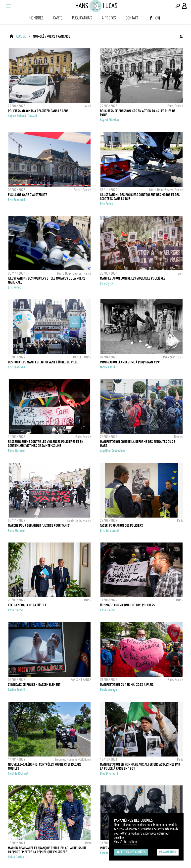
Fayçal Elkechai (109, 120)
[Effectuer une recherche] (178, 6)
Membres (36, 18)
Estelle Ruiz (107, 853)
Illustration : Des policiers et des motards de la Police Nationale (47, 280)
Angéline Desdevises (113, 451)
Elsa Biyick (107, 283)
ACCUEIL (21, 36)
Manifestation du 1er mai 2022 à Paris (127, 685)
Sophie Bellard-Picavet (23, 116)
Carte (58, 18)
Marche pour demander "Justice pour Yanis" (39, 526)
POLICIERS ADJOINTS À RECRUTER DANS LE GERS (38, 111)
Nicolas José (108, 367)
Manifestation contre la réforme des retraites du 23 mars (138, 444)
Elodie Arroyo (108, 690)
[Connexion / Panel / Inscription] (185, 6)
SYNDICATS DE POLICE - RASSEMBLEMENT (34, 685)
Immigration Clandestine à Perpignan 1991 (130, 362)
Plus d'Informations (126, 842)
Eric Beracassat (110, 531)
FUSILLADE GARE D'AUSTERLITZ (27, 195)
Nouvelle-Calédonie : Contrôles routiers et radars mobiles (45, 766)
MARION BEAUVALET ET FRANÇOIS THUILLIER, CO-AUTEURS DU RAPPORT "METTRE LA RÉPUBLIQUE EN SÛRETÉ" (47, 850)
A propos (109, 18)
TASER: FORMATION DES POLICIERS (121, 526)
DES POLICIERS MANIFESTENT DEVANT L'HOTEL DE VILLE (43, 362)
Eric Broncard (16, 200)
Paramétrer (168, 852)
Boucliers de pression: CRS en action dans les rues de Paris (138, 113)
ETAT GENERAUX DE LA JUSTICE (27, 605)
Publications (82, 18)
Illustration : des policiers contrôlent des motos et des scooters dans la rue (140, 197)
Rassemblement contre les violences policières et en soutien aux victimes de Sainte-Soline (46, 444)
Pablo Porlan (16, 857)
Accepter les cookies (131, 852)
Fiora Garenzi (16, 451)
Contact (132, 18)
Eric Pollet (106, 204)
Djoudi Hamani (109, 773)
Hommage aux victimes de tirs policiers (127, 605)
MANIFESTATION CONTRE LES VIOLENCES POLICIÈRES (133, 278)
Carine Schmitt (17, 690)
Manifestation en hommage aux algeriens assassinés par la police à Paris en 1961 (140, 766)
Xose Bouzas (16, 610)
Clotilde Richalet (18, 773)
